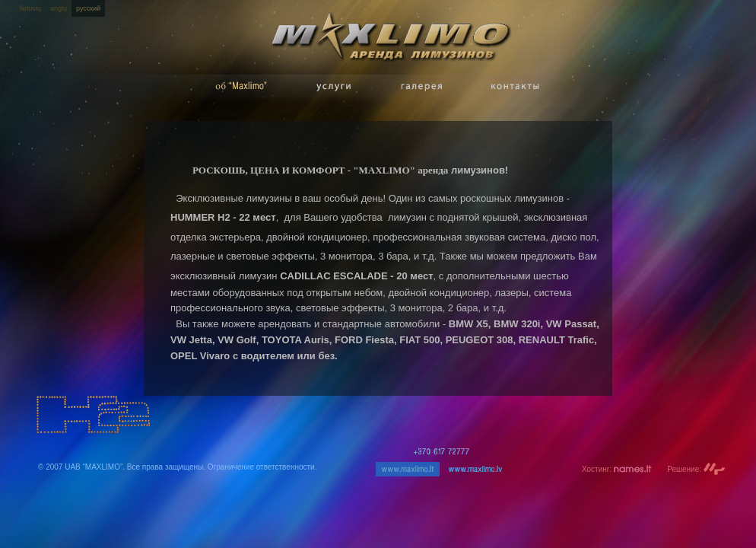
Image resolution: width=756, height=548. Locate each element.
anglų (59, 8)
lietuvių (30, 8)
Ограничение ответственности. (262, 467)
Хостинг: (617, 469)
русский (88, 8)
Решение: (696, 469)
